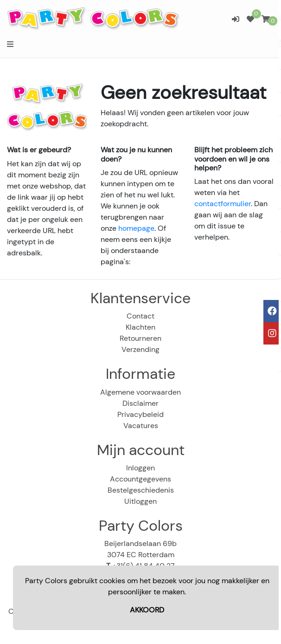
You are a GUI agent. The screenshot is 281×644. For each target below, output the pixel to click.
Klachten (140, 327)
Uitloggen (140, 501)
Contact (140, 316)
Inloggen (140, 468)
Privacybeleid (140, 414)
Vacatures (141, 426)
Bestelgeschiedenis (141, 490)
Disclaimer (140, 403)
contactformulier (223, 204)
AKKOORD (147, 610)
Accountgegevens (140, 479)
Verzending (140, 349)
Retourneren (140, 338)
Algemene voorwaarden (140, 392)
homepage (136, 228)
